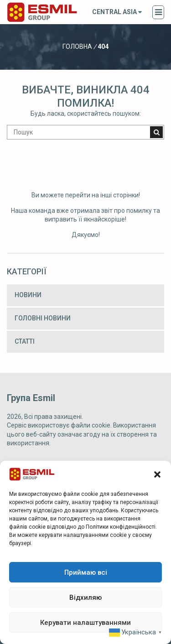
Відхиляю (85, 598)
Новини (28, 295)
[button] (157, 474)
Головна (77, 46)
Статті (25, 341)
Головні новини (43, 318)
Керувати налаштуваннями (85, 623)
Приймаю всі (86, 572)
